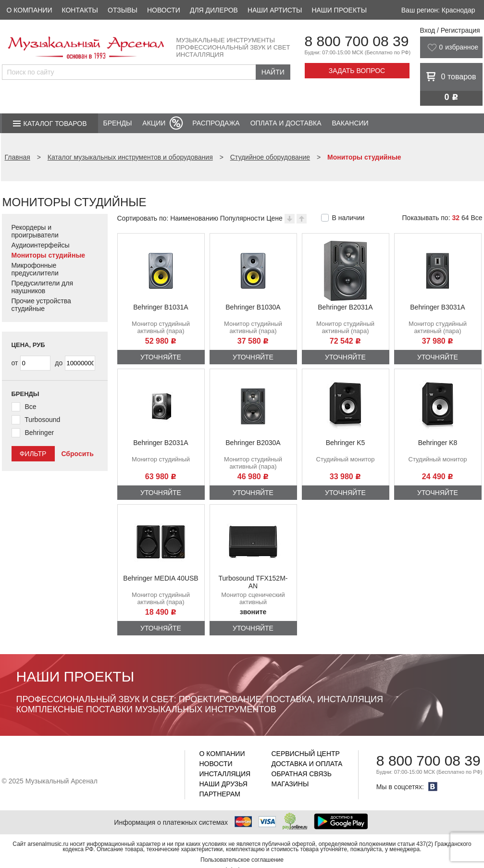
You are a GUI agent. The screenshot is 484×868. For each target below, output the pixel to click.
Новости (164, 10)
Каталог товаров (55, 124)
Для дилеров (214, 10)
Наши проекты (339, 10)
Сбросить (77, 454)
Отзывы (123, 10)
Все (476, 218)
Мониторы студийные (49, 255)
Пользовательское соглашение (242, 860)
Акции (154, 123)
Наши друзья (223, 784)
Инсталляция (225, 774)
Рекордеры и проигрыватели (35, 231)
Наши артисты (275, 10)
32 (456, 218)
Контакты (80, 10)
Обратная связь (302, 774)
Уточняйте (161, 357)
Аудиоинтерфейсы (41, 245)
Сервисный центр (306, 754)
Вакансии (350, 123)
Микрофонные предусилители (35, 269)
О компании (30, 10)
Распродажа (216, 123)
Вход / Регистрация (450, 30)
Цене (274, 218)
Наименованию (194, 218)
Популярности (242, 218)
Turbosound (42, 420)
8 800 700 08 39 (357, 41)
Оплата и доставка (286, 123)
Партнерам (220, 794)
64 (465, 218)
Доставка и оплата (307, 764)
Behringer (39, 433)
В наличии (348, 218)
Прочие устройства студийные (41, 305)
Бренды (118, 123)
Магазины (290, 784)
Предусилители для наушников (43, 287)
